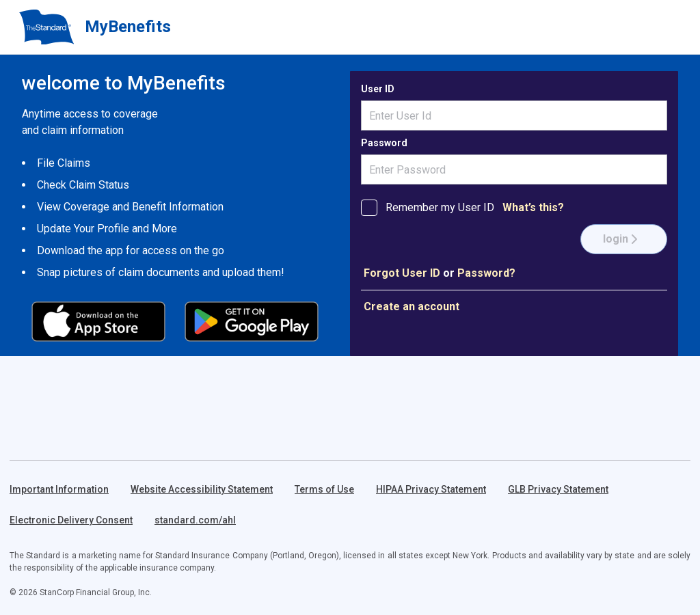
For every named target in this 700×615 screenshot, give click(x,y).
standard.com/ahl (195, 520)
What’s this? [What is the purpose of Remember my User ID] (533, 207)
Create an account (412, 306)
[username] (514, 115)
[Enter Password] (514, 169)
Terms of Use (324, 489)
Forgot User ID (402, 273)
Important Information (59, 489)
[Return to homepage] (46, 27)
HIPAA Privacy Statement (431, 489)
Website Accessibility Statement (202, 489)
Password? (486, 273)
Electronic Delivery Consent (71, 520)
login (621, 239)
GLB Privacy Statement (558, 489)
